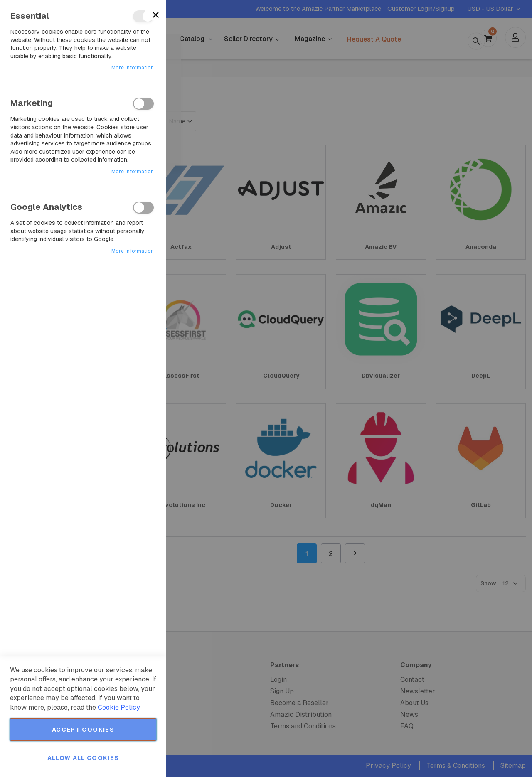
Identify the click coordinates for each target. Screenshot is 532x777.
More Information (133, 68)
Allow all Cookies (83, 758)
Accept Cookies (83, 730)
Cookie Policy (119, 707)
